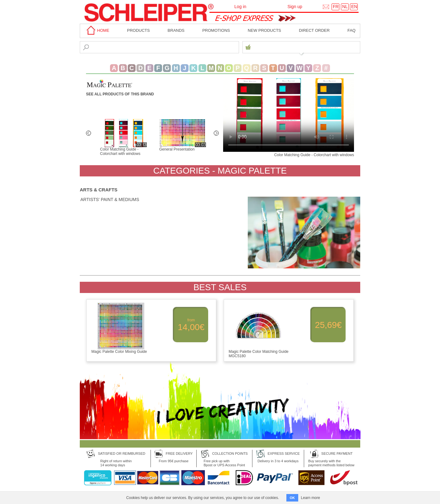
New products (264, 30)
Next (217, 134)
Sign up (295, 7)
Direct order (314, 30)
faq (352, 30)
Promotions (216, 30)
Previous (89, 134)
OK (292, 498)
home (97, 30)
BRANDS (176, 30)
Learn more (311, 498)
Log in (240, 7)
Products (139, 30)
